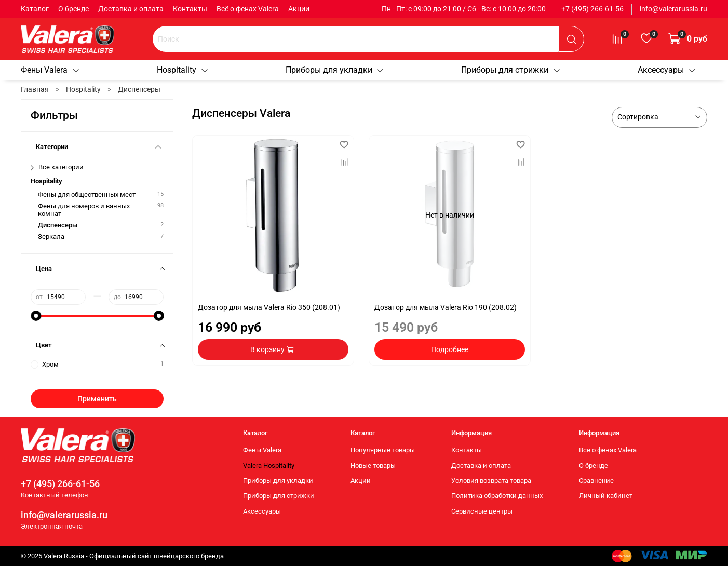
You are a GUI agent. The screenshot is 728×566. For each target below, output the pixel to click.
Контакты (190, 9)
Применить (97, 399)
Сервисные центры (482, 511)
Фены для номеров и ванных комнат (84, 210)
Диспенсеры (58, 225)
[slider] (36, 316)
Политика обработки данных (497, 496)
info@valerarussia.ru (673, 9)
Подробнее (450, 349)
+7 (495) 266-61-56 (592, 9)
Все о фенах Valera (608, 450)
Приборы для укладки (335, 70)
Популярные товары (383, 450)
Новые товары (373, 466)
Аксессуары (667, 70)
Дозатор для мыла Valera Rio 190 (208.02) (446, 307)
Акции (299, 9)
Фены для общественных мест (87, 194)
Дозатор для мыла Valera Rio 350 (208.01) (269, 307)
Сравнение (596, 481)
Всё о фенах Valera (248, 9)
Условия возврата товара (491, 481)
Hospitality (183, 70)
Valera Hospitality (269, 466)
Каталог (35, 9)
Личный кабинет (606, 496)
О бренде (73, 9)
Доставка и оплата (131, 9)
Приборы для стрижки (511, 70)
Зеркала (51, 237)
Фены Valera (50, 70)
